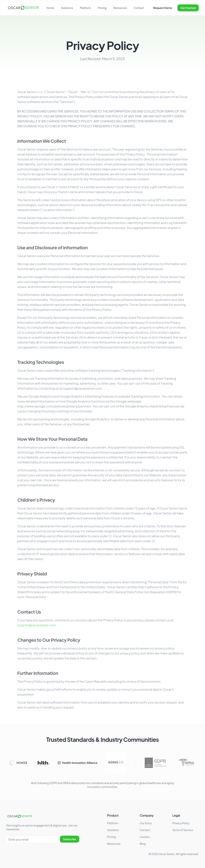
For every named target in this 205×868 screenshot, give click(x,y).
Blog (143, 844)
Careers (145, 837)
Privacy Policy (181, 823)
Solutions (67, 8)
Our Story (146, 823)
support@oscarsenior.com (37, 626)
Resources (120, 8)
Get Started (188, 8)
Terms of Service (183, 830)
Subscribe (70, 839)
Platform (85, 8)
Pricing (102, 8)
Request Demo (163, 8)
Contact (139, 8)
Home (50, 8)
